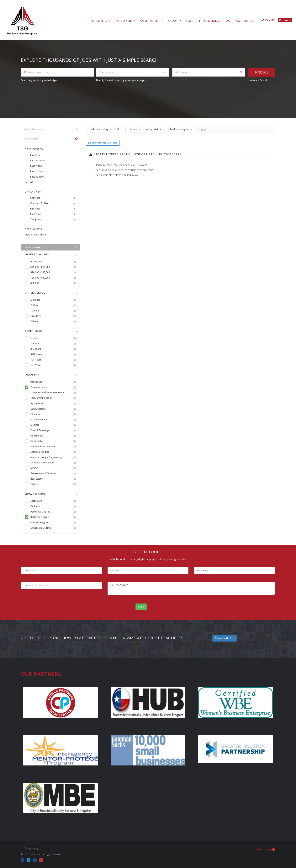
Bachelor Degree (54, 517)
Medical (54, 425)
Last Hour (36, 155)
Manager (54, 300)
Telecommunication (54, 398)
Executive (54, 316)
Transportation (54, 387)
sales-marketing (101, 129)
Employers (99, 21)
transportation (155, 129)
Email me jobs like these (105, 143)
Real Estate (54, 479)
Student (54, 311)
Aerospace (54, 382)
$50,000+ (54, 283)
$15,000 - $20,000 (54, 267)
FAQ (228, 21)
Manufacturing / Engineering (54, 457)
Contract (54, 198)
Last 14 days (37, 171)
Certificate (54, 501)
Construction (54, 409)
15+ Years (54, 365)
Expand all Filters (52, 247)
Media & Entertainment (54, 447)
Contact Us (245, 21)
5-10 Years (54, 354)
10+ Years (54, 360)
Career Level (35, 293)
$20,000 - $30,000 (54, 272)
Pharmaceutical (54, 420)
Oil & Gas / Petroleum (54, 463)
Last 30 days (37, 177)
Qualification (36, 494)
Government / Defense (54, 473)
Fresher (54, 338)
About (173, 21)
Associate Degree (54, 512)
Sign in (285, 20)
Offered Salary (37, 254)
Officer (54, 305)
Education (54, 414)
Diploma (54, 506)
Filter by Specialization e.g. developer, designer (122, 80)
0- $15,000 (54, 262)
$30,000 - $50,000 (54, 278)
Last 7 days (36, 166)
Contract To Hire (54, 203)
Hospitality (54, 441)
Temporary (54, 220)
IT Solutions (209, 21)
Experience (33, 331)
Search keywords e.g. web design (39, 80)
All (32, 182)
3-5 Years (54, 349)
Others (54, 321)
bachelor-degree (181, 129)
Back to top (266, 850)
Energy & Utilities (54, 452)
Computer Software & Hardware (54, 393)
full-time (134, 129)
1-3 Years (54, 344)
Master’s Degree (54, 522)
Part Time (54, 214)
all (120, 129)
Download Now (225, 638)
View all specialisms (36, 235)
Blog (189, 21)
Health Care (54, 436)
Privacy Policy (31, 848)
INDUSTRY (32, 375)
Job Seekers (124, 21)
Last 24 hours (38, 161)
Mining (54, 468)
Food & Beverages (54, 430)
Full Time (54, 209)
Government (150, 21)
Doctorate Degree (54, 528)
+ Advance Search (258, 80)
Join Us (270, 20)
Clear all (202, 130)
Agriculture (54, 403)
